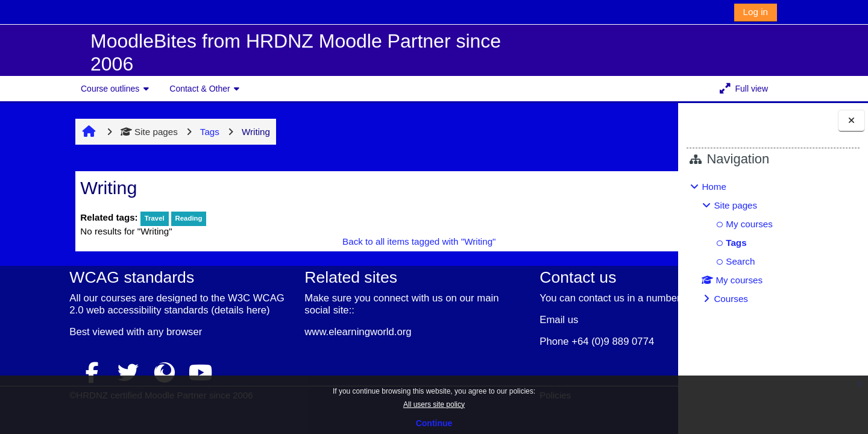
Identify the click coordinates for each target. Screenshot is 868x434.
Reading (134, 218)
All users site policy (434, 404)
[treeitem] (773, 243)
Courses (731, 299)
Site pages (95, 132)
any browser (114, 344)
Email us (480, 320)
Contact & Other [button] (200, 89)
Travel (100, 218)
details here (39, 322)
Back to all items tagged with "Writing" (345, 241)
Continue (434, 423)
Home (714, 187)
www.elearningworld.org (288, 332)
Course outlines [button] (110, 89)
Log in (756, 12)
